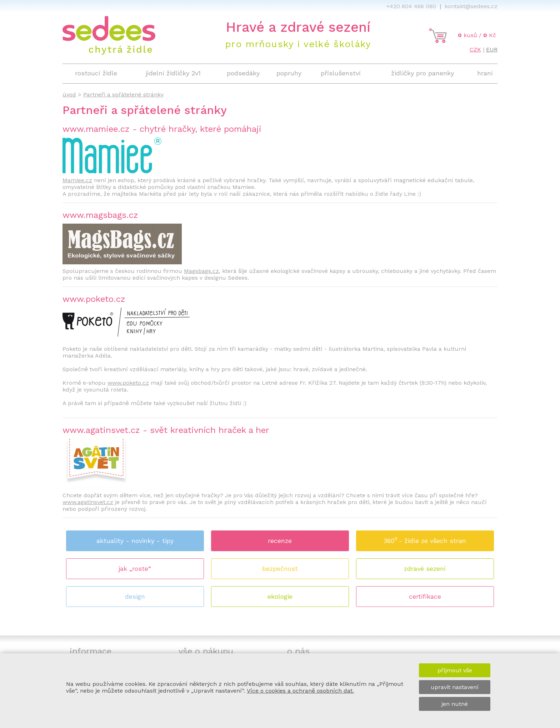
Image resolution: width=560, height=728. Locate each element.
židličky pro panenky (422, 73)
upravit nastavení (455, 687)
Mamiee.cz (77, 180)
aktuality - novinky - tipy (135, 541)
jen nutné (455, 704)
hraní (485, 73)
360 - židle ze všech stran (425, 538)
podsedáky (243, 73)
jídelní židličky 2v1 (173, 73)
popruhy (289, 73)
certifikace (425, 596)
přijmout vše (455, 670)
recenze (280, 541)
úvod (69, 94)
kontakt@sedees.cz (471, 6)
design (135, 596)
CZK (475, 49)
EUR (492, 49)
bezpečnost (280, 569)
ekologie (280, 596)
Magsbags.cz (201, 271)
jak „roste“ (135, 569)
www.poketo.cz (128, 383)
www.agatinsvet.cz (88, 502)
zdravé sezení (425, 569)
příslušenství (341, 73)
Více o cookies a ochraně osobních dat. (300, 691)
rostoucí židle (96, 73)
